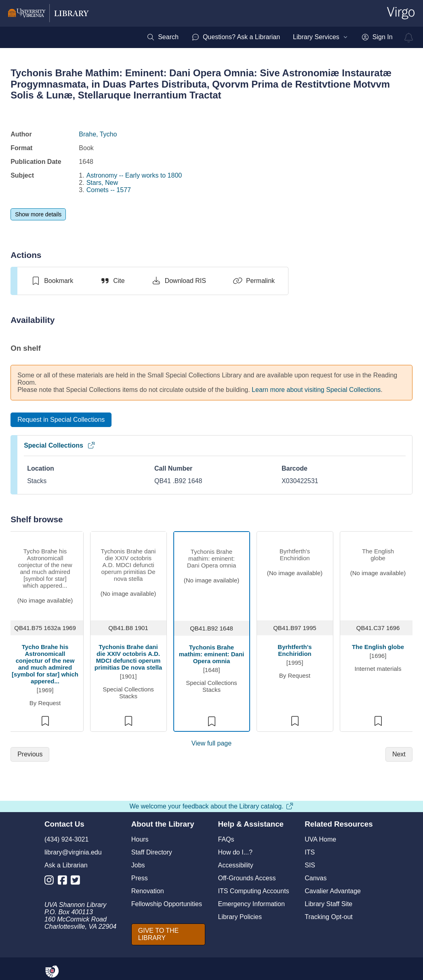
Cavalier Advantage (333, 891)
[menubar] (269, 37)
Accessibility (236, 865)
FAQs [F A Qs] (226, 839)
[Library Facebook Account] (64, 882)
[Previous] (30, 754)
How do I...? (235, 852)
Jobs (138, 865)
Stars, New (102, 183)
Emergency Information (251, 904)
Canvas (316, 878)
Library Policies (240, 917)
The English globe (378, 647)
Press (140, 878)
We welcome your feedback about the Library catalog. (211, 806)
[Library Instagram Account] (51, 882)
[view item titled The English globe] (378, 575)
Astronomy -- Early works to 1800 (134, 175)
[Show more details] (38, 214)
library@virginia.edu (73, 852)
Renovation (148, 891)
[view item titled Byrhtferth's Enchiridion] (295, 574)
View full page (211, 743)
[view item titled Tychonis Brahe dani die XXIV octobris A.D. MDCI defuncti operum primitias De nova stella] (128, 574)
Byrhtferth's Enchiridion (295, 650)
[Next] (399, 754)
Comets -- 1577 (109, 190)
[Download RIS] (179, 281)
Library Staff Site (328, 904)
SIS (310, 865)
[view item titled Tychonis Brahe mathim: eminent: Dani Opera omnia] (211, 575)
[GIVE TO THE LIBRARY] (168, 934)
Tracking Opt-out (329, 917)
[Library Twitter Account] (77, 882)
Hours (140, 839)
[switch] (52, 281)
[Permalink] (254, 281)
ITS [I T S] (310, 852)
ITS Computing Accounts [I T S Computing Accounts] (254, 891)
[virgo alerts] (409, 38)
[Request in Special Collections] (61, 420)
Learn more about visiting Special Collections (316, 390)
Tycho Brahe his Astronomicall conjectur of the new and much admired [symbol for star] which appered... (45, 664)
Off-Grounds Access (247, 878)
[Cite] (112, 281)
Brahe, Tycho (98, 134)
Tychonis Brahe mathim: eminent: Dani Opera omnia (212, 654)
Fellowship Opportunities (167, 904)
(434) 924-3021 (66, 839)
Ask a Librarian (66, 865)
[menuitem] (163, 37)
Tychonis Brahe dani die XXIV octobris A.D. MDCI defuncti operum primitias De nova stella (128, 657)
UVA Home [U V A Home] (320, 839)
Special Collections (60, 445)
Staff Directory (152, 852)
